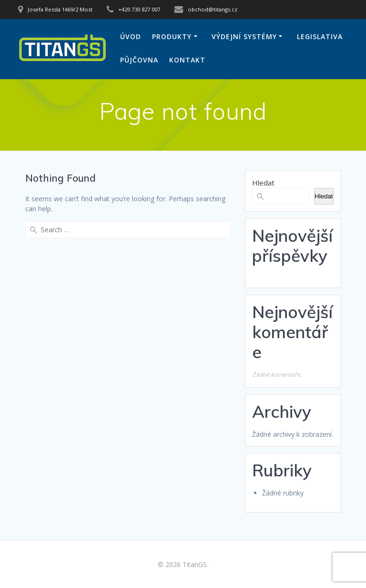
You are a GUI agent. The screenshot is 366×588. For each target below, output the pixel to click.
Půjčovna (139, 60)
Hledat (263, 183)
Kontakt (187, 60)
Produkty (172, 36)
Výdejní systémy (244, 36)
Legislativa (320, 36)
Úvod (131, 36)
